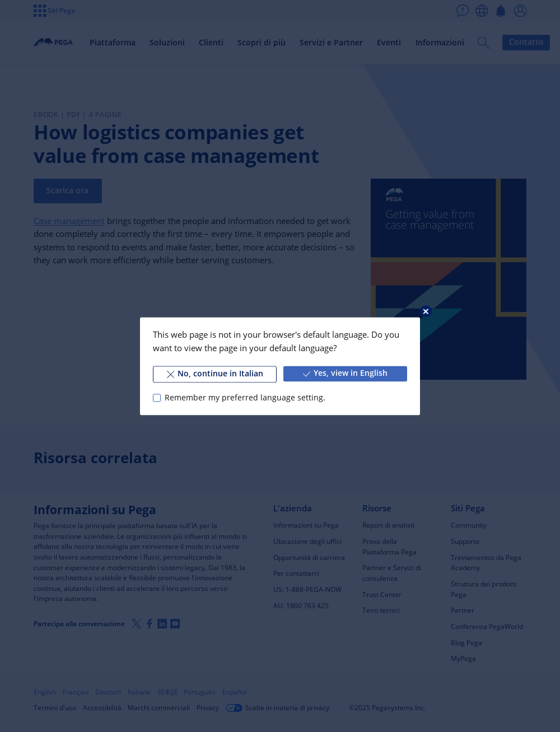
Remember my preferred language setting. (245, 398)
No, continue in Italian (215, 374)
